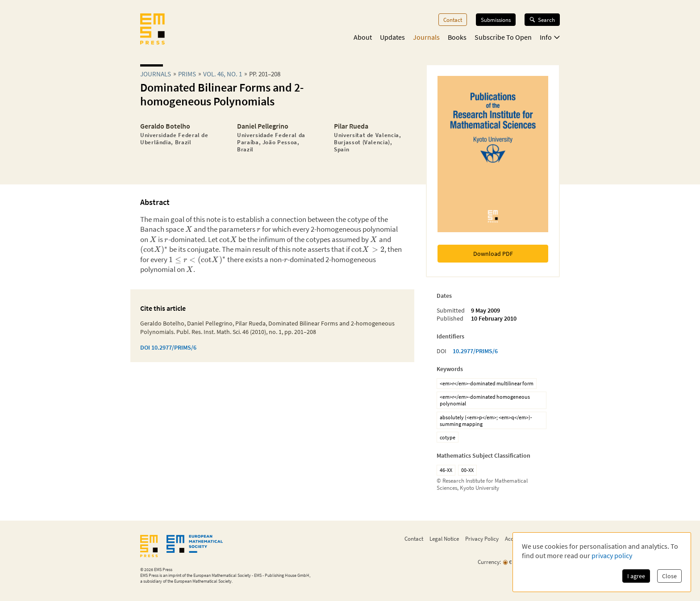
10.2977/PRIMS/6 (475, 351)
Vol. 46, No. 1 (223, 74)
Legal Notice (444, 538)
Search (542, 20)
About (363, 37)
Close (669, 576)
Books (457, 37)
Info (550, 37)
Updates (392, 37)
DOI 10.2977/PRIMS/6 (168, 347)
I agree (636, 576)
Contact (453, 20)
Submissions (496, 20)
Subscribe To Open (503, 37)
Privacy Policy (482, 538)
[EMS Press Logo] (152, 30)
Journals (426, 37)
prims (187, 74)
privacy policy (612, 555)
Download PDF (493, 254)
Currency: (489, 562)
